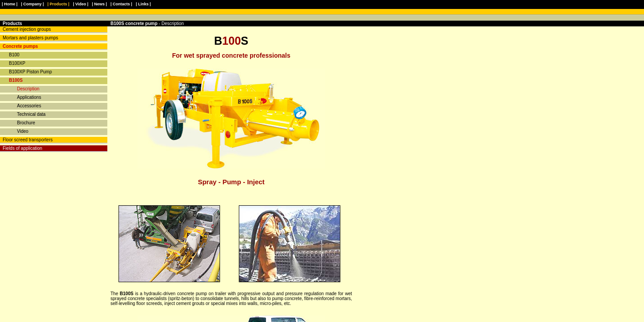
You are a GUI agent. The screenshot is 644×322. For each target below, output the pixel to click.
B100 (14, 55)
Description (28, 89)
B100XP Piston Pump (30, 72)
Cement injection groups (27, 29)
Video (23, 131)
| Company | (32, 4)
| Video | (80, 4)
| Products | (58, 4)
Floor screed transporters (28, 140)
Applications (29, 97)
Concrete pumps (20, 46)
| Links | (144, 4)
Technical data (31, 114)
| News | (100, 4)
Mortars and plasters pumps (30, 38)
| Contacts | (121, 4)
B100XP (17, 63)
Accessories (29, 106)
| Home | (10, 4)
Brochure (26, 123)
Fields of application (22, 148)
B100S (16, 80)
